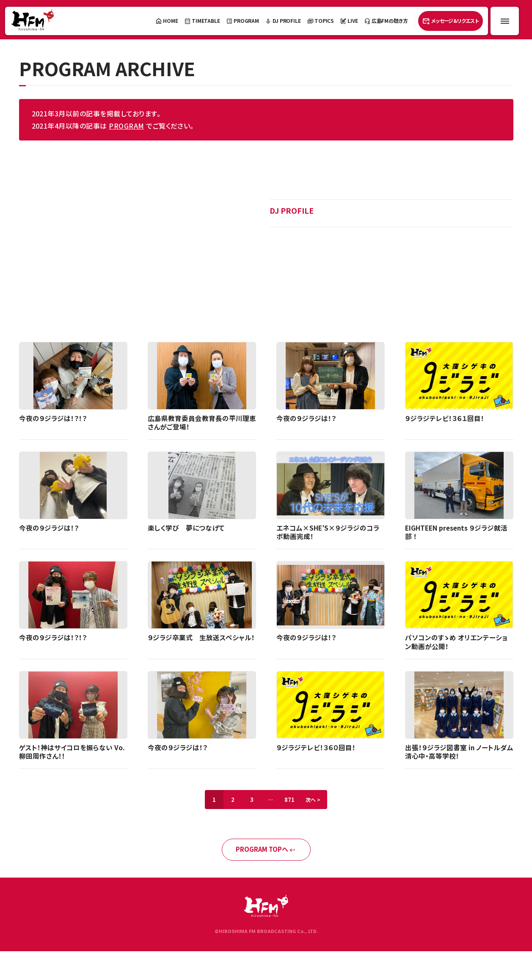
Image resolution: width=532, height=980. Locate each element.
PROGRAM (126, 126)
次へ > (317, 802)
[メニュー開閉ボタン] (505, 21)
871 (291, 802)
